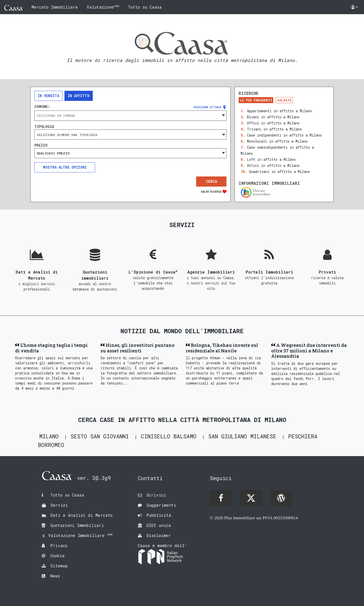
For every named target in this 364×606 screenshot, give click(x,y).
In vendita (48, 96)
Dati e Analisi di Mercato (81, 515)
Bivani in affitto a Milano (273, 117)
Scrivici (156, 495)
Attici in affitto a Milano (273, 165)
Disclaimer (159, 535)
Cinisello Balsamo (169, 436)
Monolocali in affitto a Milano (277, 141)
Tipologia (44, 127)
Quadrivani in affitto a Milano (279, 172)
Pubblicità (159, 515)
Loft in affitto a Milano (271, 159)
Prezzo (41, 145)
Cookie (58, 556)
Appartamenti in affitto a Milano (279, 111)
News (55, 576)
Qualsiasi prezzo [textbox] (53, 153)
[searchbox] (130, 135)
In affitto (79, 96)
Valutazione (103, 7)
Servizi (59, 505)
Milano (49, 436)
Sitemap (59, 566)
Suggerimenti (161, 505)
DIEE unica (159, 525)
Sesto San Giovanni (100, 436)
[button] (354, 7)
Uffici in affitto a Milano (273, 123)
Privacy (59, 545)
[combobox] (130, 116)
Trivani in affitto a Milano (274, 129)
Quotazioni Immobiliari (77, 525)
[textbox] (130, 116)
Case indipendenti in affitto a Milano (284, 135)
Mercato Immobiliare (55, 7)
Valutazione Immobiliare (80, 535)
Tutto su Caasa (145, 7)
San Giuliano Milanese (242, 436)
